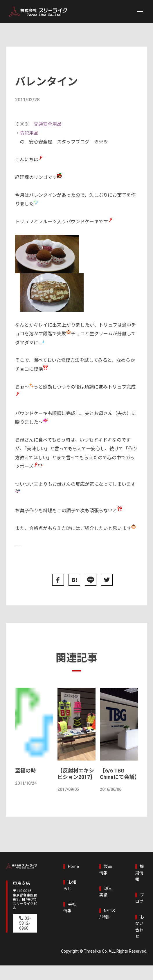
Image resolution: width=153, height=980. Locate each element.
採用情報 (140, 873)
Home (74, 866)
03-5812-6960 (25, 924)
